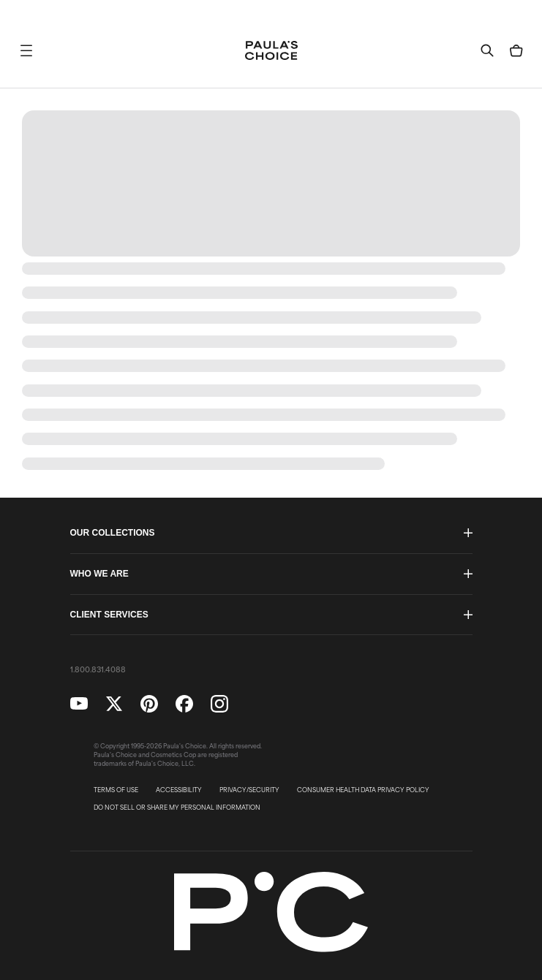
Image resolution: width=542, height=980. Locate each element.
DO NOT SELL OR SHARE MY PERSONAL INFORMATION (177, 808)
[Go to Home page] (271, 50)
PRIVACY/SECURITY (249, 790)
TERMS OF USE (116, 790)
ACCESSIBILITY (179, 790)
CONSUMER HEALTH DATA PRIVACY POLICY (363, 790)
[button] (26, 50)
